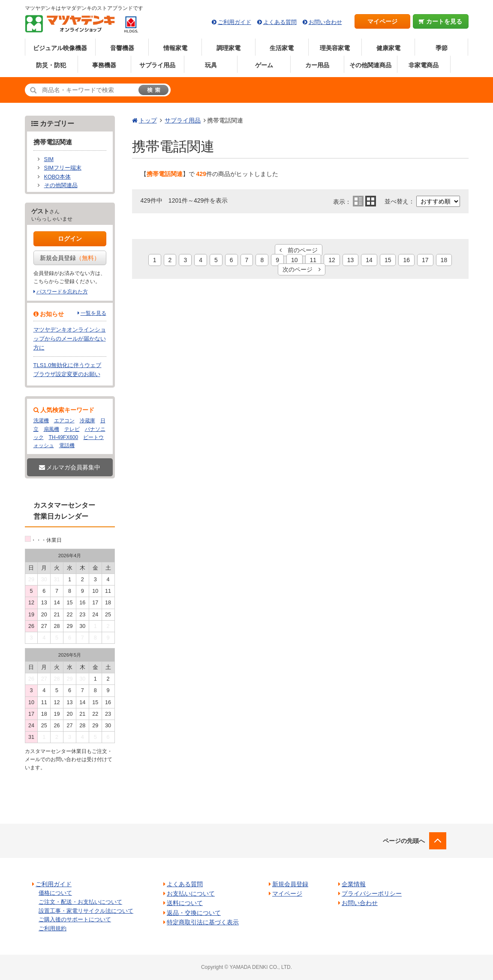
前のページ (299, 250)
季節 (442, 48)
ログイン (70, 239)
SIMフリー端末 (63, 168)
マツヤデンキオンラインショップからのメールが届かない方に (70, 339)
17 (425, 260)
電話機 (67, 445)
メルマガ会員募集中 (70, 467)
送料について (185, 903)
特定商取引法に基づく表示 (203, 922)
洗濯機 (41, 421)
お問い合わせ (325, 22)
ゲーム (264, 65)
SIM (49, 159)
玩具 (211, 65)
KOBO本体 (57, 177)
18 (444, 260)
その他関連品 (61, 185)
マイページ (382, 21)
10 (295, 260)
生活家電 (282, 48)
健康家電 (388, 48)
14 (369, 260)
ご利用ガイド (234, 22)
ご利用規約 (53, 928)
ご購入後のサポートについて (75, 919)
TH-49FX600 (64, 437)
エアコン (64, 421)
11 (313, 260)
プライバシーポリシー (372, 893)
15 (388, 260)
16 (406, 260)
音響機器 (122, 48)
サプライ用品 (157, 65)
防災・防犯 (51, 65)
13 (351, 260)
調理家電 (228, 48)
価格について (55, 893)
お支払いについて (191, 893)
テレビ (72, 429)
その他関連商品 (370, 65)
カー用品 (317, 65)
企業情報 (354, 884)
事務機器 (104, 65)
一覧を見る (93, 313)
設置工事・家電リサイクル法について (86, 911)
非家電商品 (424, 65)
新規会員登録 (70, 258)
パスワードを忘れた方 (62, 292)
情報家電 (175, 48)
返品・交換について (194, 913)
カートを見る (440, 21)
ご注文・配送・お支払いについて (80, 902)
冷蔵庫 (87, 421)
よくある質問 (280, 22)
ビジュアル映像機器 (60, 48)
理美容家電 (335, 48)
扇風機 (51, 429)
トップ (148, 120)
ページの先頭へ (404, 841)
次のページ (302, 269)
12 (332, 260)
